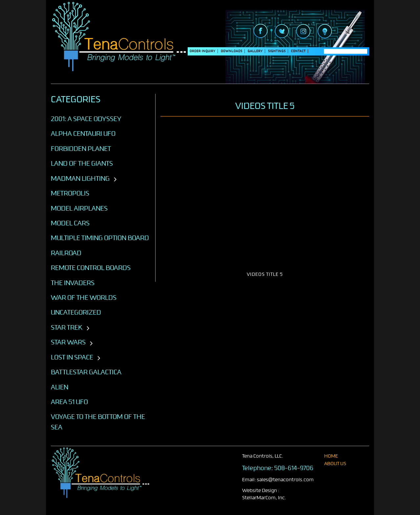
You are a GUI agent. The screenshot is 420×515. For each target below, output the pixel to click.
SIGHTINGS (277, 51)
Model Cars (70, 223)
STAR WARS (68, 342)
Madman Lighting (80, 178)
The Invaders (73, 283)
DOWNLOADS (232, 51)
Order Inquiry (203, 51)
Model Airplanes (79, 208)
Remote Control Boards (91, 268)
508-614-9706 (294, 468)
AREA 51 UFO (69, 402)
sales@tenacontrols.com (285, 480)
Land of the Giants (82, 163)
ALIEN (60, 387)
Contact (298, 51)
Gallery (255, 51)
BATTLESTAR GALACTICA (86, 372)
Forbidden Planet (81, 149)
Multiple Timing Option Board (100, 238)
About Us (335, 464)
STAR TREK (67, 327)
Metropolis (70, 193)
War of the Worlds (84, 298)
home (331, 456)
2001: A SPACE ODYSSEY (86, 119)
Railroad (66, 253)
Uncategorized (76, 312)
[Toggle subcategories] (115, 180)
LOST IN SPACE (72, 357)
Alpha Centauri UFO (83, 134)
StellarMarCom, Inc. (264, 498)
